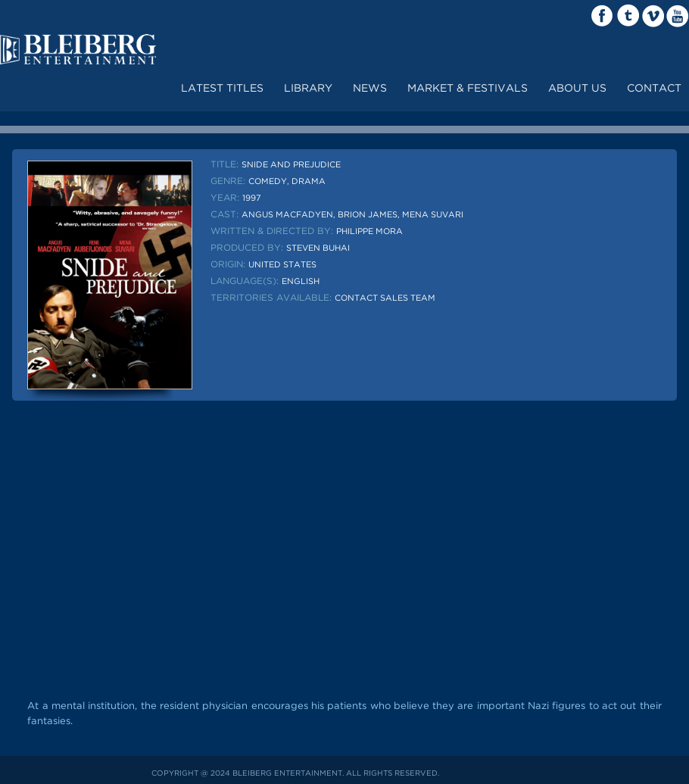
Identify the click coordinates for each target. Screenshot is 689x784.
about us (577, 89)
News (370, 89)
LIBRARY (308, 89)
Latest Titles (222, 89)
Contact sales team (385, 298)
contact (654, 89)
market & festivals (468, 89)
